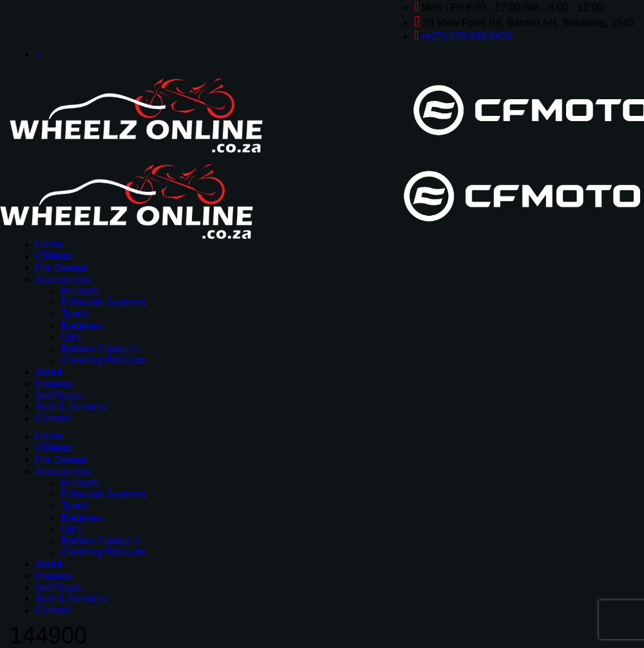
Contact (53, 418)
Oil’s (71, 337)
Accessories (63, 279)
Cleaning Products (103, 360)
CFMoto (54, 256)
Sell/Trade (59, 395)
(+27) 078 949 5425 (467, 36)
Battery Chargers (100, 349)
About (49, 372)
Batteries (81, 326)
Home (49, 244)
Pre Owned (61, 268)
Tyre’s (75, 314)
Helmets (80, 291)
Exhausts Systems (104, 302)
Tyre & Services (71, 407)
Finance (54, 384)
